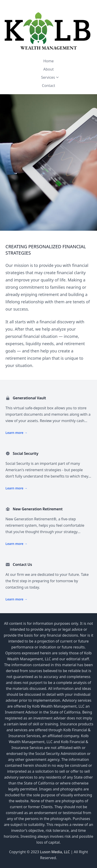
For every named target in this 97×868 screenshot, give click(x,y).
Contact (48, 86)
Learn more (16, 433)
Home (48, 61)
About (48, 69)
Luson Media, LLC (55, 852)
